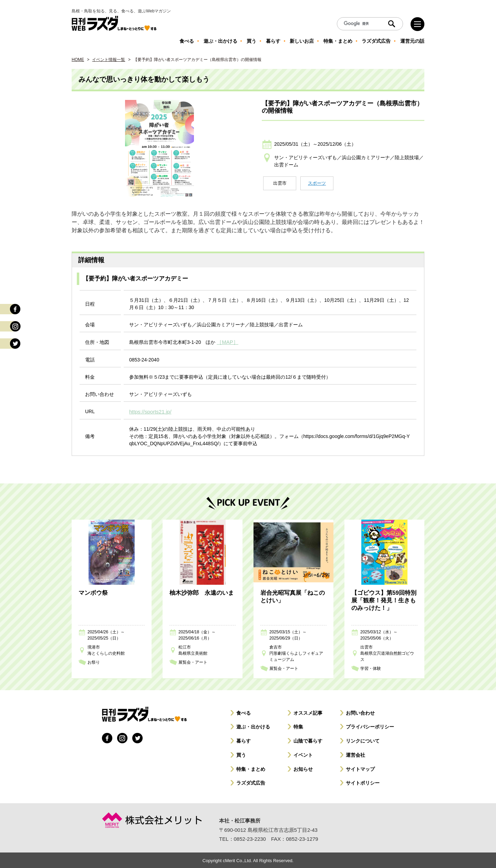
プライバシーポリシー (370, 726)
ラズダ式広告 (251, 782)
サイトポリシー (363, 782)
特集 (298, 726)
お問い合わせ (360, 712)
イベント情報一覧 (108, 60)
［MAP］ (227, 342)
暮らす (244, 740)
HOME (78, 60)
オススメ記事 (308, 712)
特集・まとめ (251, 768)
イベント (303, 754)
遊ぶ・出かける (253, 726)
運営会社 (355, 754)
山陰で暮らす (308, 740)
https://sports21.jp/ (149, 411)
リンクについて (363, 740)
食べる (244, 712)
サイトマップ (360, 768)
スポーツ (317, 183)
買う (241, 754)
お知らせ (303, 768)
